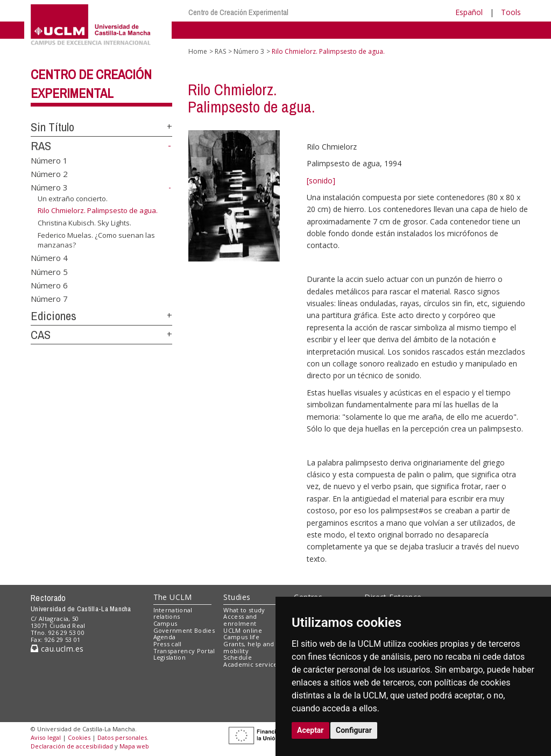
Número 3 (49, 187)
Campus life (241, 637)
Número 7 (49, 299)
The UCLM (173, 597)
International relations (173, 613)
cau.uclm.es (57, 649)
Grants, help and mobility (249, 647)
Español (469, 12)
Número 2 (49, 174)
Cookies (79, 737)
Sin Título (52, 127)
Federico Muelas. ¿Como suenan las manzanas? (96, 240)
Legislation (170, 657)
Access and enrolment (240, 620)
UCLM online (243, 630)
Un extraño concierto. (73, 199)
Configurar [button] (354, 730)
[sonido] (321, 181)
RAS (41, 146)
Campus (165, 623)
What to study (244, 610)
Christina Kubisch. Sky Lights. (84, 223)
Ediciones (54, 316)
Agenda (165, 637)
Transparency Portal (184, 651)
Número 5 (49, 271)
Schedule (238, 657)
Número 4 (49, 258)
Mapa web (134, 746)
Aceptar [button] (310, 730)
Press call (168, 644)
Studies (237, 597)
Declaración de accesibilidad (72, 746)
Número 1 (49, 160)
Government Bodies (184, 630)
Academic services (252, 664)
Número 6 (49, 285)
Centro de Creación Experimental (238, 12)
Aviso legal (46, 737)
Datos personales (122, 737)
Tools (511, 12)
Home (198, 51)
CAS (41, 335)
